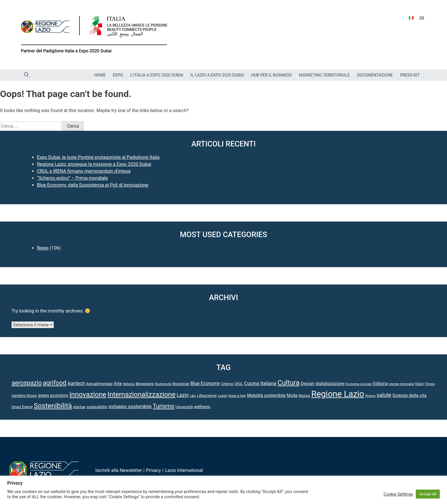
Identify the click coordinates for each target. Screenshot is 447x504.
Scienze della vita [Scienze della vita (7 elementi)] (409, 395)
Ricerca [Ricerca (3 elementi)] (370, 396)
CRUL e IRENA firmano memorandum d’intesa (84, 171)
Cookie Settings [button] (398, 494)
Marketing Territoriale (324, 75)
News (43, 248)
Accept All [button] (428, 494)
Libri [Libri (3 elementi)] (193, 396)
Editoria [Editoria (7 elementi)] (381, 384)
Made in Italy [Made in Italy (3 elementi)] (237, 396)
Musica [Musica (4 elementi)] (304, 396)
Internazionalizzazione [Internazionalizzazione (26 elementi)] (141, 395)
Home (100, 75)
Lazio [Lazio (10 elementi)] (183, 395)
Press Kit (410, 75)
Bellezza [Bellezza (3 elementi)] (129, 384)
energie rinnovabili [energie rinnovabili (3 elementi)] (402, 384)
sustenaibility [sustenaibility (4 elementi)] (97, 407)
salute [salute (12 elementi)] (384, 395)
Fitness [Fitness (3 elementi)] (430, 384)
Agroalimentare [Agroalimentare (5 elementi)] (99, 384)
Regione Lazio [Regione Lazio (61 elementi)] (338, 394)
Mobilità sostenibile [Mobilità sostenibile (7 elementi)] (266, 395)
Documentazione (375, 75)
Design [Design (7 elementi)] (308, 384)
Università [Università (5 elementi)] (184, 407)
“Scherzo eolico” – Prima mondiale (72, 178)
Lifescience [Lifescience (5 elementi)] (207, 395)
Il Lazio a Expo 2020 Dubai (217, 75)
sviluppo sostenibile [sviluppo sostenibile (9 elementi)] (130, 406)
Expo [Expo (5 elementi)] (420, 384)
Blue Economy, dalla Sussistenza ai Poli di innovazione (93, 185)
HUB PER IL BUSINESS (271, 75)
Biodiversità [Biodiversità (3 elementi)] (163, 384)
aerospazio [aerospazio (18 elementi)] (27, 383)
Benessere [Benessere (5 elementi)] (145, 384)
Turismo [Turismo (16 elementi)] (164, 406)
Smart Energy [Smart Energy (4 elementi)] (22, 407)
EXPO (118, 75)
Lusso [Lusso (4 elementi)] (223, 396)
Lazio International (184, 470)
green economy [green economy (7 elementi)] (53, 395)
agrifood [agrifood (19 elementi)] (55, 383)
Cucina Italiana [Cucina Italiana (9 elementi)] (260, 383)
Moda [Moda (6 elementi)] (292, 395)
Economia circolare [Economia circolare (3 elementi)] (359, 384)
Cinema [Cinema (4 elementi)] (227, 384)
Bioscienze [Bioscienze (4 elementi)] (181, 384)
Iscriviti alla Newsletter (119, 470)
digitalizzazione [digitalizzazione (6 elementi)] (330, 384)
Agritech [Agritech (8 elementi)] (76, 383)
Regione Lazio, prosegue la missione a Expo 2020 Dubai (94, 164)
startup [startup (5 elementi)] (79, 407)
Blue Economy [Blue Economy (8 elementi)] (205, 383)
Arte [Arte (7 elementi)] (118, 384)
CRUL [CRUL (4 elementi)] (239, 384)
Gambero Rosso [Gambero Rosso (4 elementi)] (24, 396)
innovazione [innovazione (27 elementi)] (88, 395)
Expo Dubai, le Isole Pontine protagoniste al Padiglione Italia (98, 157)
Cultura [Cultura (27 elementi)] (289, 383)
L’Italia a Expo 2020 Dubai (157, 75)
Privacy (153, 470)
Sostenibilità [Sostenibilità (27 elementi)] (53, 406)
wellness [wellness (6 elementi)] (202, 407)
